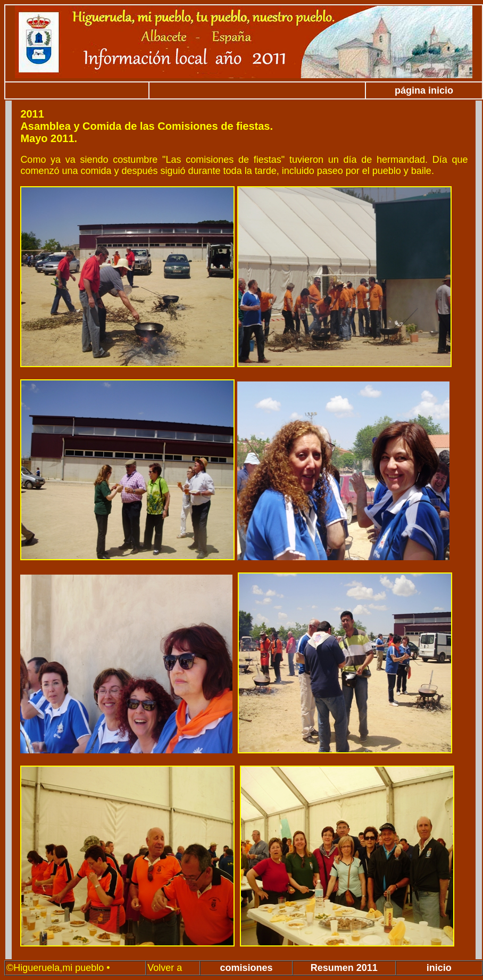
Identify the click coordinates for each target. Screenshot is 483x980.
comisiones (247, 968)
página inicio (424, 90)
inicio (439, 968)
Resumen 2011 (344, 968)
